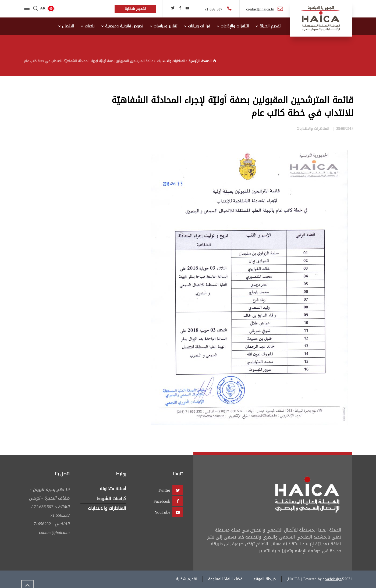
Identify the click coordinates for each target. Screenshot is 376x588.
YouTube (162, 512)
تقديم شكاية (187, 579)
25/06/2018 (345, 129)
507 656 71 (214, 9)
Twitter (164, 490)
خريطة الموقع (265, 579)
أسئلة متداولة (113, 489)
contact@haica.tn (260, 9)
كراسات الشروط (111, 499)
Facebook (162, 501)
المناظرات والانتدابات (313, 129)
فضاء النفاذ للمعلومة (225, 579)
